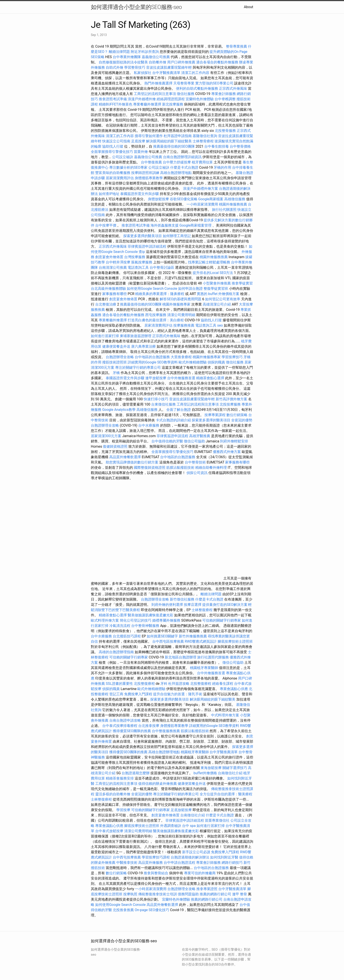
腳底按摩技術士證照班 (235, 641)
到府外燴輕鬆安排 (234, 441)
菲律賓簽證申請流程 (172, 436)
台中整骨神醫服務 (146, 626)
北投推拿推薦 (123, 910)
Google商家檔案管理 (196, 225)
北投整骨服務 (225, 131)
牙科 (164, 684)
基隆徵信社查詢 (205, 136)
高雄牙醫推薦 (200, 436)
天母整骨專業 (184, 83)
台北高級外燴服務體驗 (109, 289)
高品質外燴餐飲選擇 (125, 457)
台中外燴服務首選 (181, 378)
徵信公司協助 (194, 441)
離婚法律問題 (119, 52)
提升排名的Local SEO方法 (213, 273)
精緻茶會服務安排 (120, 778)
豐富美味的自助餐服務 (113, 173)
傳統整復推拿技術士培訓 (158, 894)
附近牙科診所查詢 (145, 52)
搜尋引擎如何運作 (149, 136)
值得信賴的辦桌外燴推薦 (158, 784)
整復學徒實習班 (216, 289)
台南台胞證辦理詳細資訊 (182, 157)
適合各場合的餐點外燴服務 (217, 62)
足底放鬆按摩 (182, 810)
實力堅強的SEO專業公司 (214, 83)
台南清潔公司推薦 (113, 267)
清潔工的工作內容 (195, 73)
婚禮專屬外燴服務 (167, 620)
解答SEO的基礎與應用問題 (181, 299)
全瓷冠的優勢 (242, 420)
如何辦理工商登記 (177, 236)
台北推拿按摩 (149, 726)
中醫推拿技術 (127, 863)
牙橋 (116, 373)
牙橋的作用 (222, 167)
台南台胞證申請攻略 (125, 720)
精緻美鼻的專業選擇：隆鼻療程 (160, 294)
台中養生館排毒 (217, 146)
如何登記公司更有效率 (223, 299)
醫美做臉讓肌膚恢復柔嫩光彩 (150, 615)
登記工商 (116, 694)
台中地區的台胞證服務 (152, 357)
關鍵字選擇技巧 (235, 768)
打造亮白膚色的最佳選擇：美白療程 (156, 320)
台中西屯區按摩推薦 (168, 641)
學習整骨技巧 (135, 67)
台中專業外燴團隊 (127, 57)
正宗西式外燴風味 (233, 89)
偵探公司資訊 (197, 473)
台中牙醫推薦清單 (166, 73)
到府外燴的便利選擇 (168, 605)
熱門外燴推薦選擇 (159, 83)
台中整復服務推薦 (166, 731)
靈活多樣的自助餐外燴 (113, 794)
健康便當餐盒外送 (116, 346)
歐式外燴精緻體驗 (193, 362)
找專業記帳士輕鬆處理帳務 (209, 262)
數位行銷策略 (237, 415)
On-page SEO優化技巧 (152, 910)
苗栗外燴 (141, 152)
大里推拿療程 (182, 357)
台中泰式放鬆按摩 (110, 831)
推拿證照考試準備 (113, 99)
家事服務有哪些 (115, 294)
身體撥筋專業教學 (149, 178)
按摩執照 (130, 894)
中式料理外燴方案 (226, 715)
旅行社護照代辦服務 (213, 657)
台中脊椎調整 (226, 99)
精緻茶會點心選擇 (210, 378)
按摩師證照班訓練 (146, 173)
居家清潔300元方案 (106, 436)
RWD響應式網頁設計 (201, 641)
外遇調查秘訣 (171, 826)
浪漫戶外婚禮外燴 (142, 99)
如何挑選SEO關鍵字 (162, 636)
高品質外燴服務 (150, 863)
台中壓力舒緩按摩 (177, 162)
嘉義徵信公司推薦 (156, 57)
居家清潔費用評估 (120, 178)
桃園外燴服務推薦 (233, 204)
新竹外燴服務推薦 (193, 636)
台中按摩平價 (106, 225)
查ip (142, 252)
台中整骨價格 (240, 146)
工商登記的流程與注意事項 (155, 94)
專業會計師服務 (224, 94)
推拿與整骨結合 (156, 873)
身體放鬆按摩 (159, 199)
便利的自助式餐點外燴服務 (197, 89)
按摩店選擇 (193, 605)
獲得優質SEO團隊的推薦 (132, 731)
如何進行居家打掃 (105, 336)
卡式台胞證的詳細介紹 (173, 420)
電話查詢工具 (138, 267)
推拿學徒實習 (242, 283)
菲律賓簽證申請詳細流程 (147, 246)
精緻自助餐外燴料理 (211, 468)
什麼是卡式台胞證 (184, 167)
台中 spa (189, 826)
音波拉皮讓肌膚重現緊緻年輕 (169, 67)
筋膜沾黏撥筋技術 (180, 468)
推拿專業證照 (207, 889)
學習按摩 (123, 810)
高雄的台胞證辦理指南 (116, 652)
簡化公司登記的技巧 (136, 620)
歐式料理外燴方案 (105, 620)
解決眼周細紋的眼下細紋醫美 (169, 141)
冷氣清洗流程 (120, 626)
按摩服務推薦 (184, 325)
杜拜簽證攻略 (179, 684)
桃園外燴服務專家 (176, 304)
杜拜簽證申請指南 (178, 136)
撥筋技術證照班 (115, 362)
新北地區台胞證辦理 (181, 657)
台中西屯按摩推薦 (127, 857)
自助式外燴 (115, 67)
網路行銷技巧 (232, 863)
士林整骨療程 (203, 141)
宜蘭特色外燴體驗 (200, 99)
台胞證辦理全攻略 (120, 357)
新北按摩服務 (173, 104)
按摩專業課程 (215, 415)
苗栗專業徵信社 (217, 820)
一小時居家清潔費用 (202, 204)
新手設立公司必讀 (196, 852)
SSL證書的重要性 (119, 684)
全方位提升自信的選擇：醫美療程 (226, 794)
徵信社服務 (186, 94)
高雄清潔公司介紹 (217, 304)
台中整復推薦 (151, 162)
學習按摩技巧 (233, 357)
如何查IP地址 (109, 194)
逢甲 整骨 (240, 894)
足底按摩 (138, 141)
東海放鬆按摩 (211, 768)
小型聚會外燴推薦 (217, 283)
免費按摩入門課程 (139, 694)
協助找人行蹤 (113, 146)
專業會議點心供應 (234, 689)
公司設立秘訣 (123, 157)
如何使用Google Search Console (152, 289)
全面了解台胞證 (179, 410)
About (248, 7)
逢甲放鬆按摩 (156, 378)
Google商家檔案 (211, 199)
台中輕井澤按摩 (118, 262)
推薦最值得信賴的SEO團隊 (174, 146)
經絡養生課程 (223, 684)
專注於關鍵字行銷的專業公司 (138, 367)
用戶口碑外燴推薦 (182, 62)
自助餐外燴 (158, 62)
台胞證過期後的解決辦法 (190, 857)
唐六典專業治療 (143, 346)
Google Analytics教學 (119, 410)
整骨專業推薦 (236, 46)
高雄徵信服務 (235, 199)
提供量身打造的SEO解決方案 (225, 605)
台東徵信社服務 (163, 404)
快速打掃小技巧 (156, 399)
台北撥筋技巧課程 (127, 636)
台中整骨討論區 (162, 267)
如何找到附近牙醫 (224, 857)
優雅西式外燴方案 (227, 452)
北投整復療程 (144, 684)
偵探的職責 (216, 362)
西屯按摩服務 (156, 315)
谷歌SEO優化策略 (184, 199)
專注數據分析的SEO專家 (128, 167)
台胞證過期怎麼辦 (136, 773)
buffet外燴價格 (205, 773)
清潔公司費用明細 (181, 315)
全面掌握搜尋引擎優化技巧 (112, 152)
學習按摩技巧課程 (156, 857)
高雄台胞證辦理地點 (176, 173)
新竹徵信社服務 (182, 599)
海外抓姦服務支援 (165, 225)
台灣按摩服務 (135, 257)
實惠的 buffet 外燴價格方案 (218, 294)
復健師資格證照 (116, 446)
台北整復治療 (106, 304)
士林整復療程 (202, 610)
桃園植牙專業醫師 (204, 668)
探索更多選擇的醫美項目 (143, 236)
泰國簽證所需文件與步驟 (140, 194)
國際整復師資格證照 (150, 468)
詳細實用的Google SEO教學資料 (153, 362)
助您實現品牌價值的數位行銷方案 (132, 462)
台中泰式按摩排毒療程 (120, 726)
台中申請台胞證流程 (179, 863)
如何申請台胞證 (190, 289)
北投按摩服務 (230, 404)
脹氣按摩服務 (142, 262)
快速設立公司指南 (116, 141)
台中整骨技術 (195, 462)
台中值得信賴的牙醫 (167, 441)
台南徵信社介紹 (230, 773)
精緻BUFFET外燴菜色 (116, 104)
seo (220, 325)
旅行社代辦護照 (224, 210)
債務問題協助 (188, 894)
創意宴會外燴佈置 (109, 257)
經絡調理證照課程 (171, 99)
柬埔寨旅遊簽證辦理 (136, 336)
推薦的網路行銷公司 (215, 894)
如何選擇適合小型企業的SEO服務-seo (136, 7)
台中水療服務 (149, 425)
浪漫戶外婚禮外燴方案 (201, 189)
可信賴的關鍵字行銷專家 (222, 620)
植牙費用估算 (202, 162)
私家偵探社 (143, 73)
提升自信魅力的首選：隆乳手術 (178, 694)
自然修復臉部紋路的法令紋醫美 (123, 62)
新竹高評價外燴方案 (231, 399)
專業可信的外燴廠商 (200, 873)
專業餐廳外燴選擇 (148, 104)
